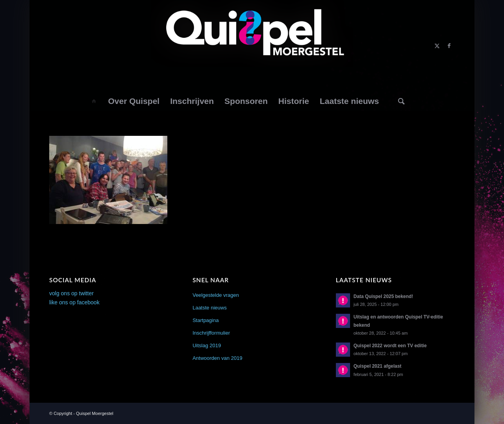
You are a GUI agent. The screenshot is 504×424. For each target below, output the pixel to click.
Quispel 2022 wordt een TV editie (390, 346)
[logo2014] (252, 46)
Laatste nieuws (210, 308)
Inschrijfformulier (211, 333)
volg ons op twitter (71, 293)
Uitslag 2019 (207, 345)
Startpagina (206, 320)
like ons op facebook (74, 302)
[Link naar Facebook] (449, 46)
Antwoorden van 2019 (217, 358)
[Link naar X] (437, 46)
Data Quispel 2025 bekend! (383, 296)
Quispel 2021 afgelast (378, 366)
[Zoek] (402, 101)
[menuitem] (94, 101)
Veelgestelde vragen (216, 295)
